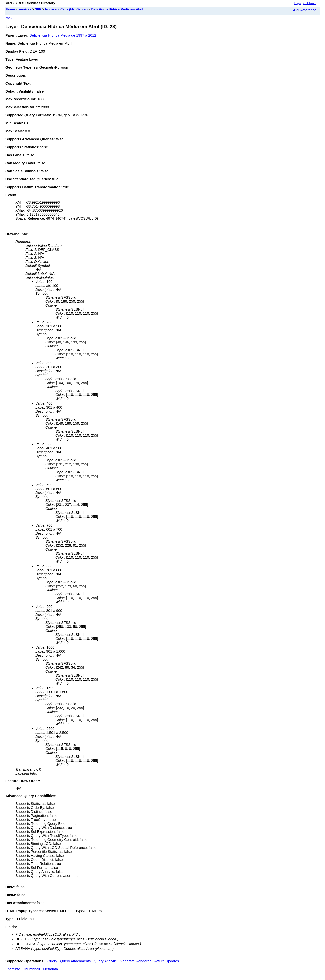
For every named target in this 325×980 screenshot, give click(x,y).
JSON (9, 18)
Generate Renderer (135, 961)
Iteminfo (14, 969)
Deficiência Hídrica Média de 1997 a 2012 (63, 35)
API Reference (305, 10)
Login (297, 3)
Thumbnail (32, 969)
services (25, 9)
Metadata (50, 969)
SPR (38, 9)
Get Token (310, 3)
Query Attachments (75, 961)
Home (10, 9)
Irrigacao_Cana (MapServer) (66, 9)
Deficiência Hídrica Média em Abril (117, 9)
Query (52, 961)
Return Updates (166, 961)
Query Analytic (105, 961)
